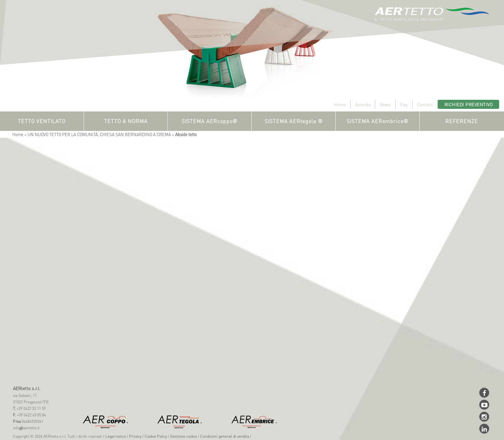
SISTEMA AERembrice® (378, 121)
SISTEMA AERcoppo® (210, 121)
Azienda (363, 104)
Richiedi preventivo (469, 104)
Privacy (135, 436)
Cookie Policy (156, 436)
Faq (404, 104)
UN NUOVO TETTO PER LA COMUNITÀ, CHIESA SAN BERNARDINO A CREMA (99, 134)
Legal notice (116, 436)
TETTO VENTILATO (42, 121)
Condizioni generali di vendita (225, 436)
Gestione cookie (184, 436)
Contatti (425, 104)
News (385, 104)
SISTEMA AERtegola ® (294, 121)
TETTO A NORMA (126, 121)
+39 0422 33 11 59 (31, 408)
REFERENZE (462, 121)
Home (340, 104)
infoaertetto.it (26, 428)
